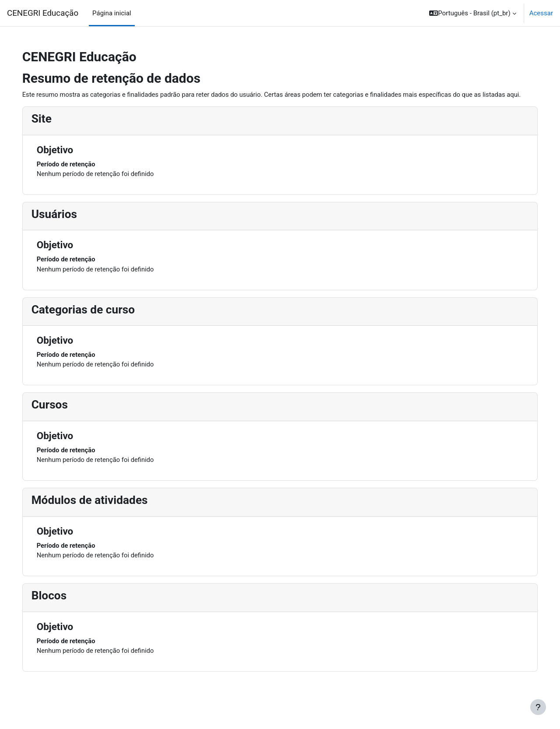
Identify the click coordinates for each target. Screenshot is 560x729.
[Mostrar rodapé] (538, 707)
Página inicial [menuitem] (112, 13)
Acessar (541, 13)
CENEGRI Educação (43, 13)
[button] (473, 13)
